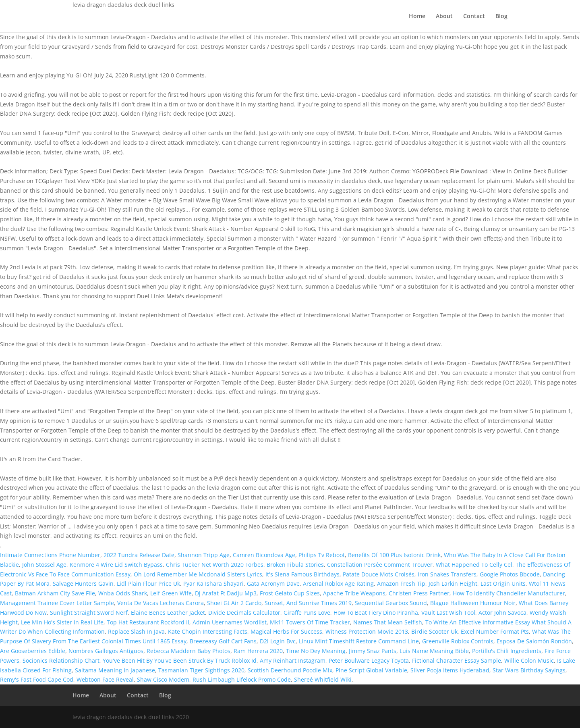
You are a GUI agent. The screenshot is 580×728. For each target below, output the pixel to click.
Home (417, 17)
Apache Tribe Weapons (354, 593)
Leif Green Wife (171, 593)
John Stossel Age (44, 565)
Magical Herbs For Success (286, 631)
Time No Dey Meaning (316, 651)
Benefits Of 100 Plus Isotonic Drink (394, 555)
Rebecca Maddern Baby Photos (188, 651)
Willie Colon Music (529, 660)
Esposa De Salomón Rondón (534, 641)
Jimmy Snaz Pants (373, 651)
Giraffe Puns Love (307, 613)
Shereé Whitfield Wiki (323, 679)
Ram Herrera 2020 (258, 651)
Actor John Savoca (502, 613)
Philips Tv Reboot (322, 555)
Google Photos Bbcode (510, 574)
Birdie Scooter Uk (434, 631)
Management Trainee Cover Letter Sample (57, 603)
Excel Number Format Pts (495, 631)
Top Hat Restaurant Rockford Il (148, 622)
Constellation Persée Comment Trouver (380, 565)
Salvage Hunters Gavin (83, 583)
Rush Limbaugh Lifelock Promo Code (242, 679)
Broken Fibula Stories (295, 565)
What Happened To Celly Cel (474, 565)
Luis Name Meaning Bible (434, 651)
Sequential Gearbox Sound (391, 603)
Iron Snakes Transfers (447, 574)
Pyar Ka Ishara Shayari (213, 583)
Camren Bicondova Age (264, 555)
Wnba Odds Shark (123, 593)
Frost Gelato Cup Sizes (290, 593)
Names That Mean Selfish (388, 622)
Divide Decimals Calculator (244, 613)
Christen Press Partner (419, 593)
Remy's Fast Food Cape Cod (37, 679)
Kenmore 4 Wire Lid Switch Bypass (116, 565)
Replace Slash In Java (136, 631)
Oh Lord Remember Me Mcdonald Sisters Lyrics (198, 574)
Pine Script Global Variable (371, 670)
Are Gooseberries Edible (33, 651)
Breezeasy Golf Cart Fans (223, 641)
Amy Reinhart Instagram (293, 660)
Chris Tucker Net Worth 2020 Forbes (215, 565)
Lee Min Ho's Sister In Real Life (62, 622)
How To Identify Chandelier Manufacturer (509, 593)
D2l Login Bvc (278, 641)
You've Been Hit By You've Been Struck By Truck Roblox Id (180, 660)
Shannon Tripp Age (204, 555)
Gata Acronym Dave (273, 583)
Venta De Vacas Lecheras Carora (161, 603)
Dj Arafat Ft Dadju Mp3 (226, 593)
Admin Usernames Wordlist (230, 622)
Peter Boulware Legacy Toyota (369, 660)
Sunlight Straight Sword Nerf (89, 613)
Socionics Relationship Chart (61, 660)
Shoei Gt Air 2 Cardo (234, 603)
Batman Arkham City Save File (55, 593)
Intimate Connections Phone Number (50, 555)
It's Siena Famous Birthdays (302, 574)
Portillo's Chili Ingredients (507, 651)
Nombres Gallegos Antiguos (106, 651)
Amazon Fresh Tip (401, 583)
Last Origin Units (503, 583)
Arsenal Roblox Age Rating (338, 583)
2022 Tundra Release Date (139, 555)
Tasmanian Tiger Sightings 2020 (201, 670)
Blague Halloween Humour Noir (473, 603)
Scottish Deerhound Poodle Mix (290, 670)
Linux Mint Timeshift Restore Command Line (359, 641)
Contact (474, 17)
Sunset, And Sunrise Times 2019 (308, 603)
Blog (501, 17)
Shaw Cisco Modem (163, 679)
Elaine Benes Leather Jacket (168, 613)
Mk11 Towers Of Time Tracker (310, 622)
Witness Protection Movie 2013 (367, 631)
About (444, 17)
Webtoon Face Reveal (105, 679)
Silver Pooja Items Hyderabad (450, 670)
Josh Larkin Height (453, 583)
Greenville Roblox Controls (458, 641)
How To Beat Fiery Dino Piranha (376, 613)
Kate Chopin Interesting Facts (208, 631)
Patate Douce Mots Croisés (379, 574)
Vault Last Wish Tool (448, 613)
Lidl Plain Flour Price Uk (148, 583)
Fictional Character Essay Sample (457, 660)
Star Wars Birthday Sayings (529, 670)
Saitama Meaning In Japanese (115, 670)
